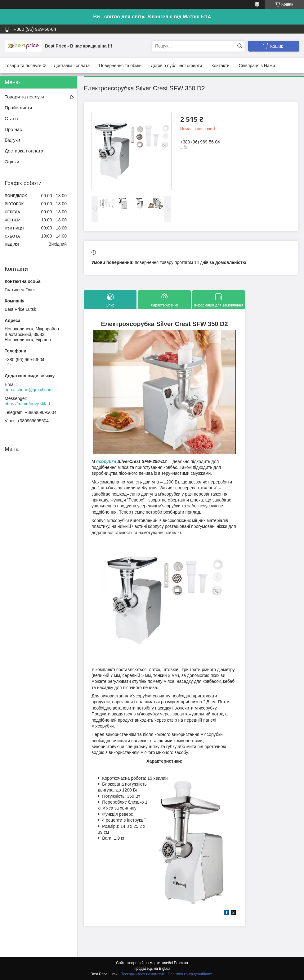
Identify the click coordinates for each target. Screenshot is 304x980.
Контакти (220, 66)
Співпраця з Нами (257, 66)
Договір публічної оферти (176, 66)
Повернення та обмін (120, 66)
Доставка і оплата (72, 66)
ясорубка (106, 461)
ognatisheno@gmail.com (29, 390)
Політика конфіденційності (191, 974)
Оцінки (12, 162)
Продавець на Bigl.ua (152, 969)
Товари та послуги (23, 66)
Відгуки (12, 140)
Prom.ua (181, 963)
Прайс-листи (18, 108)
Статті (11, 118)
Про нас (13, 129)
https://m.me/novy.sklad (27, 404)
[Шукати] (240, 46)
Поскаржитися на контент (142, 974)
